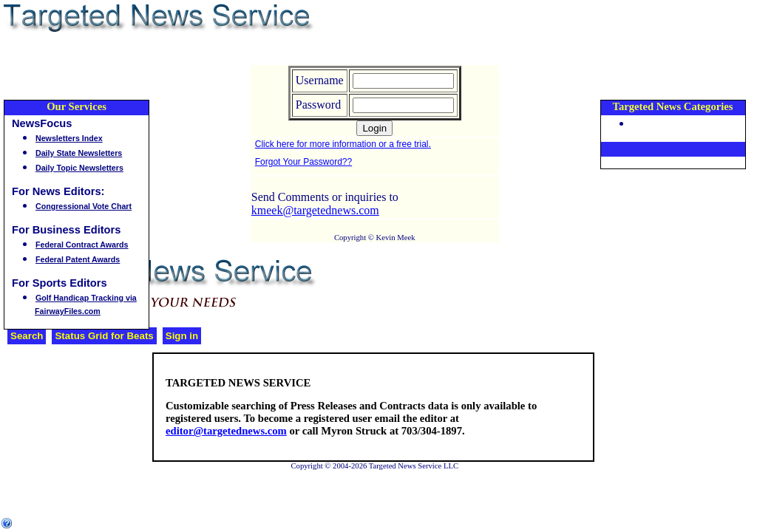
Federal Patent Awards (78, 259)
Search (27, 336)
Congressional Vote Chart (84, 206)
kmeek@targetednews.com (315, 210)
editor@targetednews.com (226, 431)
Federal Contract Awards (82, 245)
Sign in (182, 336)
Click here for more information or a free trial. (343, 144)
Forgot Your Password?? (303, 162)
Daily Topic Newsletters (79, 168)
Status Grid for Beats (104, 336)
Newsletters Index (69, 138)
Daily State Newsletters (79, 153)
